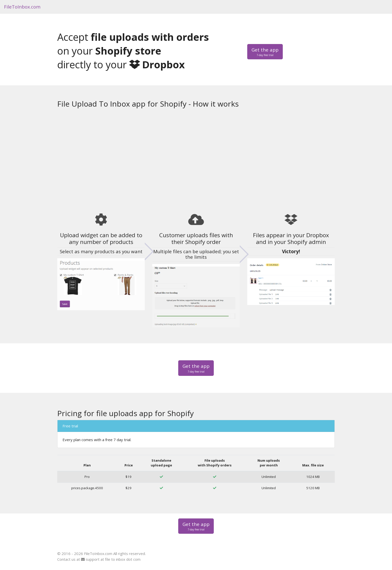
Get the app (265, 52)
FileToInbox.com (22, 7)
